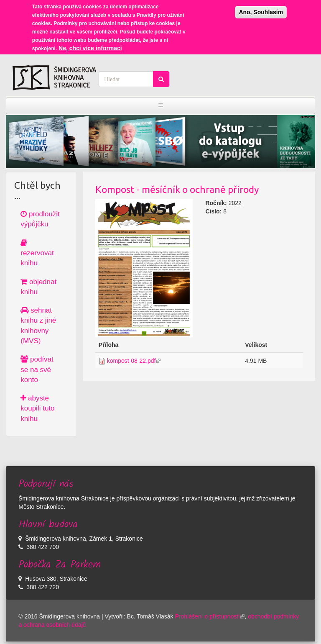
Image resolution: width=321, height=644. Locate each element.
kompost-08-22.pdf (134, 361)
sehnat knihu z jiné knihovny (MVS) (38, 326)
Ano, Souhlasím (261, 10)
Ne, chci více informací (90, 46)
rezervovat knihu (37, 253)
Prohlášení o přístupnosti (210, 616)
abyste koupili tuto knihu (37, 408)
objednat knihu (38, 287)
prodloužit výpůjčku (40, 219)
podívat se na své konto (37, 369)
